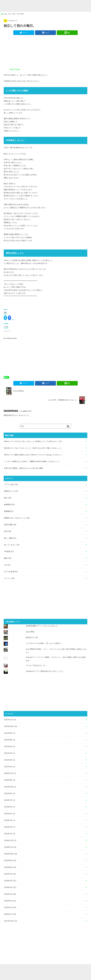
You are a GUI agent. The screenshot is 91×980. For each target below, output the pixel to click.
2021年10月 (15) (11, 729)
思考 (8, 534)
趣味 (8, 560)
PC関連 (9, 554)
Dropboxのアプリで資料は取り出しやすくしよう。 (45, 673)
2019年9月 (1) (10, 796)
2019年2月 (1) (10, 829)
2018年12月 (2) (10, 843)
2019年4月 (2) (10, 816)
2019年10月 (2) (10, 789)
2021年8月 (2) (10, 742)
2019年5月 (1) (10, 809)
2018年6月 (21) (10, 883)
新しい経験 (10, 540)
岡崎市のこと (11, 493)
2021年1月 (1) (10, 769)
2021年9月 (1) (10, 735)
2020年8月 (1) (10, 782)
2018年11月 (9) (10, 849)
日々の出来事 (11, 574)
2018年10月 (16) (11, 856)
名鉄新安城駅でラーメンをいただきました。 (43, 628)
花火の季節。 (31, 634)
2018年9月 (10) (10, 863)
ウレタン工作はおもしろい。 (37, 668)
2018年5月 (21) (10, 890)
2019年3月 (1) (10, 823)
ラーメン (9, 581)
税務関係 (9, 507)
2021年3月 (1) (10, 762)
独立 (6, 21)
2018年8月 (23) (10, 869)
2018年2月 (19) (10, 910)
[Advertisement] (45, 53)
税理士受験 (10, 527)
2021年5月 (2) (10, 749)
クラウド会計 (11, 487)
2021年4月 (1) (10, 755)
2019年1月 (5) (10, 836)
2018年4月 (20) (10, 896)
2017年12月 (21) (11, 923)
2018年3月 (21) (10, 903)
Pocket (17, 71)
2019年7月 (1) (10, 802)
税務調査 (9, 513)
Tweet (12, 71)
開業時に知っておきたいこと (17, 520)
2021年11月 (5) (10, 722)
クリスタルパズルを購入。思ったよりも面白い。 (44, 646)
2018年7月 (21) (10, 876)
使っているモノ (12, 547)
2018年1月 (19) (10, 916)
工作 (7, 567)
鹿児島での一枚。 (33, 640)
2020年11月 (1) (10, 776)
